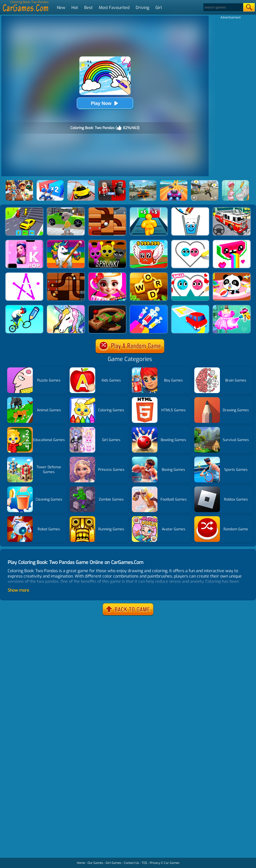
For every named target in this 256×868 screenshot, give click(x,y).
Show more (18, 590)
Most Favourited (114, 8)
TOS (144, 863)
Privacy (155, 863)
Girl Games (114, 863)
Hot (75, 8)
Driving (142, 8)
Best (88, 8)
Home (81, 863)
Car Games (172, 863)
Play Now (105, 103)
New (61, 8)
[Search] (223, 7)
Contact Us (131, 863)
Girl (159, 8)
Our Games (95, 863)
